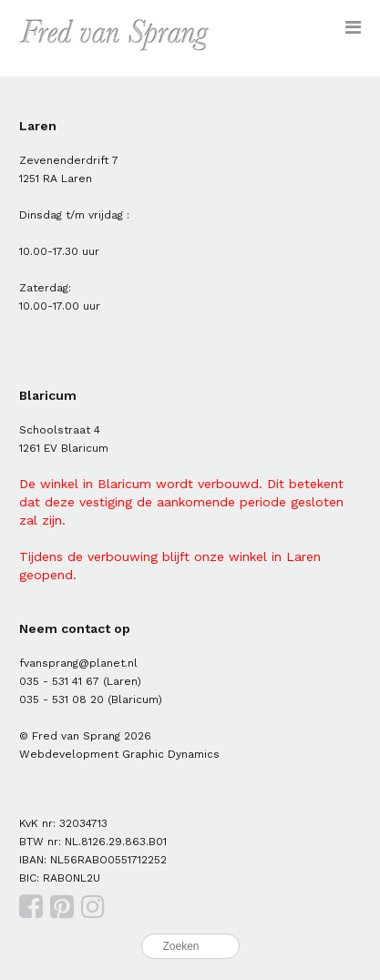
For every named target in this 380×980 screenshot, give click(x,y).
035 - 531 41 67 (59, 681)
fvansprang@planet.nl (78, 663)
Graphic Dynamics (171, 754)
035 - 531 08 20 (62, 699)
